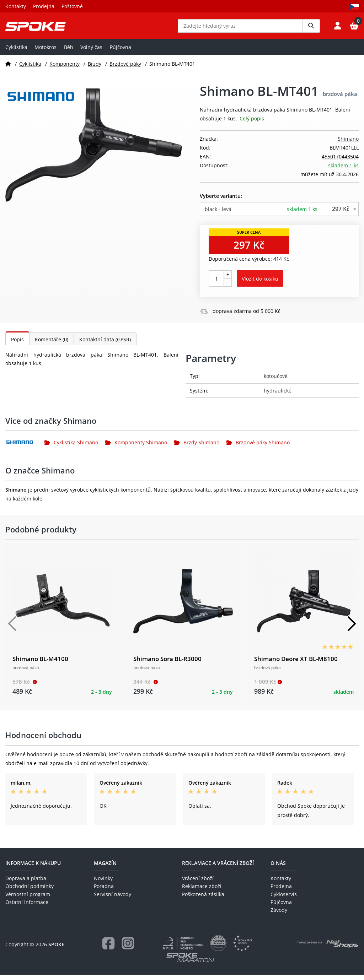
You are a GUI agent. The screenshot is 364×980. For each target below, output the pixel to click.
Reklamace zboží (202, 891)
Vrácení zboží (198, 884)
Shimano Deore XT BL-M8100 (296, 664)
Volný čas (91, 52)
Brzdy (95, 69)
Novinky (103, 884)
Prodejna (44, 6)
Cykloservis (284, 899)
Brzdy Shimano (197, 448)
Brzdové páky (125, 69)
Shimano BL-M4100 (40, 664)
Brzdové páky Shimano (258, 448)
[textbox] (279, 214)
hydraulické (278, 396)
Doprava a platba (26, 884)
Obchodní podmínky (30, 891)
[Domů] (8, 69)
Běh (69, 52)
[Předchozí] (12, 629)
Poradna (104, 891)
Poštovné (72, 6)
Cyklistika (16, 52)
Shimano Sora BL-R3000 (167, 664)
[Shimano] (25, 448)
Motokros (45, 52)
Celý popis (252, 124)
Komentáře (52, 345)
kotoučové (276, 381)
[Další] (352, 629)
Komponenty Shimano (136, 448)
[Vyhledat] (311, 28)
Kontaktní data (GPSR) (105, 345)
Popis (17, 345)
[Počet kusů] (216, 284)
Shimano (348, 144)
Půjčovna (121, 52)
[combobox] (279, 214)
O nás (278, 868)
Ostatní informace (27, 907)
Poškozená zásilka (203, 899)
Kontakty (16, 6)
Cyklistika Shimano (71, 448)
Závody (279, 915)
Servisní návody (113, 899)
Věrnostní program (28, 899)
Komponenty (65, 69)
